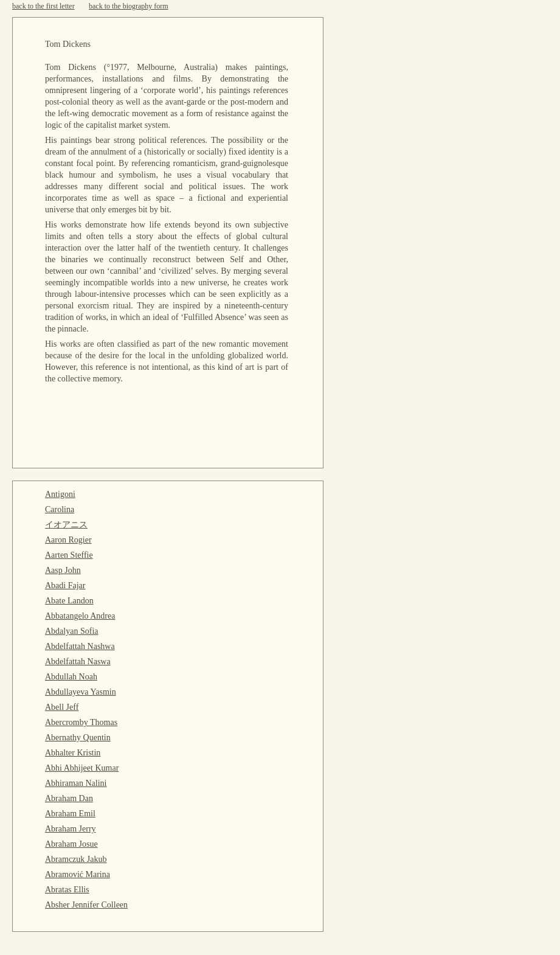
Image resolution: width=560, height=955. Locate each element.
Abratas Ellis (67, 890)
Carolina (60, 509)
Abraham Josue (71, 844)
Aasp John (63, 570)
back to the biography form (129, 6)
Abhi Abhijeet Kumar (82, 768)
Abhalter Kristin (73, 753)
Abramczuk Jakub (76, 859)
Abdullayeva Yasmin (81, 692)
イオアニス (66, 525)
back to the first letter (43, 6)
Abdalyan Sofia (71, 631)
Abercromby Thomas (81, 722)
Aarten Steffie (69, 555)
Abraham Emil (70, 814)
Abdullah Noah (71, 677)
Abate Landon (69, 601)
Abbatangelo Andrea (80, 616)
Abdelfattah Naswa (78, 662)
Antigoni (60, 494)
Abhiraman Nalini (76, 783)
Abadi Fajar (65, 585)
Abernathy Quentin (78, 738)
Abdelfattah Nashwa (80, 646)
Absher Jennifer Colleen (86, 905)
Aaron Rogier (68, 540)
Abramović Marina (78, 874)
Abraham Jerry (71, 829)
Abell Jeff (62, 707)
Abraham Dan (69, 798)
